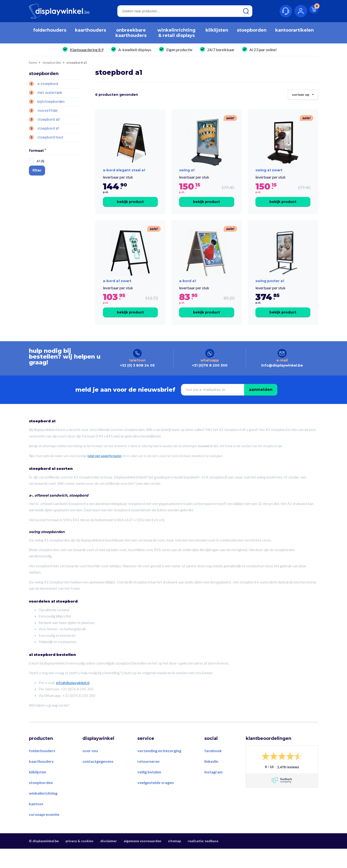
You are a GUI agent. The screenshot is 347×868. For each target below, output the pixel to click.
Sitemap (174, 860)
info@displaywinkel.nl (73, 702)
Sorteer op (303, 93)
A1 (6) (40, 161)
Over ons (90, 770)
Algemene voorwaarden (142, 860)
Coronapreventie (44, 834)
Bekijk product (130, 209)
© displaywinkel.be (44, 860)
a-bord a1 (187, 295)
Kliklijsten (37, 791)
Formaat (36, 151)
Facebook (213, 770)
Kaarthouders (41, 781)
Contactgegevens (98, 781)
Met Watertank (50, 93)
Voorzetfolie (47, 111)
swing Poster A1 (270, 295)
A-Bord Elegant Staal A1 (124, 177)
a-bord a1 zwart (117, 295)
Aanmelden (261, 409)
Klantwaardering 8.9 (87, 50)
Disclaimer (109, 860)
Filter (37, 170)
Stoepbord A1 (48, 129)
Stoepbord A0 (49, 120)
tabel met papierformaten (104, 475)
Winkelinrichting (43, 812)
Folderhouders (42, 770)
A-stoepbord (48, 84)
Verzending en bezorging (159, 770)
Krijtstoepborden (51, 102)
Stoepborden (52, 63)
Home (33, 63)
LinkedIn (211, 781)
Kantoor (36, 823)
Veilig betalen (149, 791)
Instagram (214, 791)
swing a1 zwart (269, 177)
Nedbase (212, 860)
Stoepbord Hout (50, 138)
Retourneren (148, 781)
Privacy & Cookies (80, 860)
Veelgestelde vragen (156, 802)
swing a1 (187, 177)
